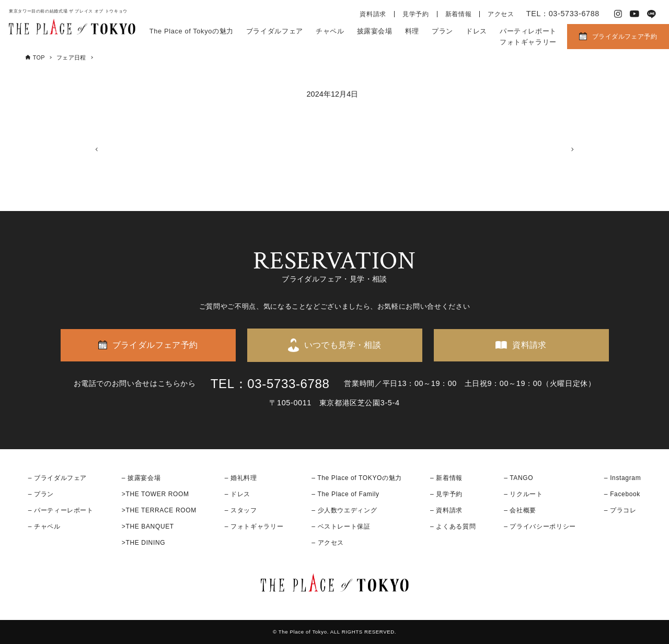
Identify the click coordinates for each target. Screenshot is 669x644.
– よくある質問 (453, 526)
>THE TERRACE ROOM (159, 510)
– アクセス (328, 543)
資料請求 (373, 14)
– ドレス (238, 494)
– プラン (41, 494)
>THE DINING (143, 543)
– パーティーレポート (61, 510)
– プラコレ (620, 510)
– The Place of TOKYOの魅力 (357, 478)
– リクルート (523, 494)
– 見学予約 (446, 494)
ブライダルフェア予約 (625, 37)
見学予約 (416, 14)
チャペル (330, 31)
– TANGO (518, 478)
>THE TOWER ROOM (155, 494)
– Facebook (622, 494)
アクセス (501, 14)
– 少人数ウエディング (344, 510)
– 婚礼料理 (241, 478)
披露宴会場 (375, 31)
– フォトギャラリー (254, 526)
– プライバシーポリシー (540, 526)
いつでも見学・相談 (343, 345)
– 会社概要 (520, 510)
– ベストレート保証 (341, 526)
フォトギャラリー (528, 42)
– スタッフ (241, 510)
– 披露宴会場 (141, 478)
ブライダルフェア (275, 31)
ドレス (476, 31)
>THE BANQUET (148, 526)
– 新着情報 (446, 478)
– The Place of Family (345, 494)
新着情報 (459, 14)
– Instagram (622, 478)
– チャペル (44, 526)
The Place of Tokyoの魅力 (192, 31)
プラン (442, 31)
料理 (412, 31)
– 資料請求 (446, 510)
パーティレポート (528, 31)
